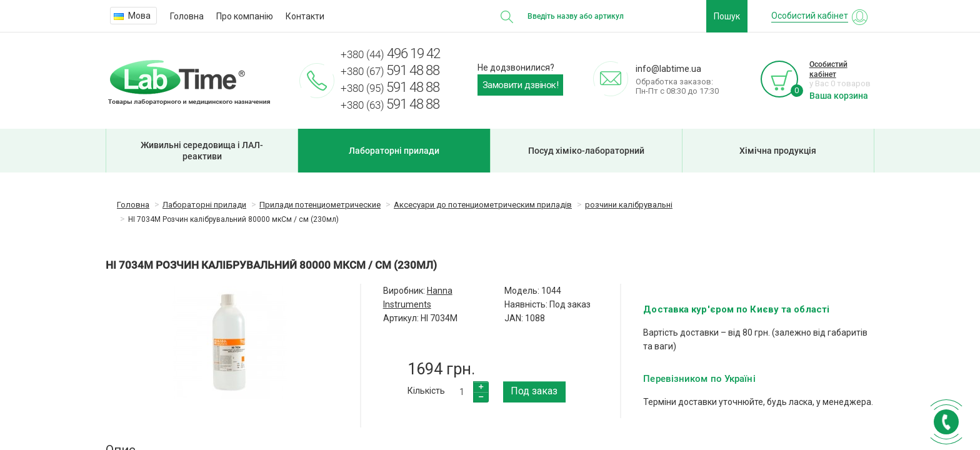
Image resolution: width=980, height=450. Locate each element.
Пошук (727, 16)
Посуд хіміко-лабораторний (586, 151)
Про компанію (245, 16)
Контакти (305, 16)
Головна (187, 16)
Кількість (426, 391)
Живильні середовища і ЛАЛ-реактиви (202, 151)
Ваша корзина (839, 96)
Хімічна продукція (778, 151)
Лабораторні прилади (394, 151)
